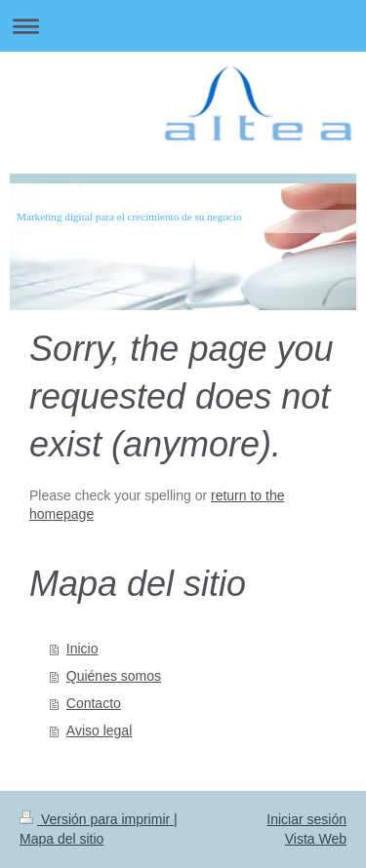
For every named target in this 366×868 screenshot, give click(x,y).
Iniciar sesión (306, 819)
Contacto (94, 703)
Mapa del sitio (61, 839)
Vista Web (316, 839)
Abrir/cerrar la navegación (183, 26)
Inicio (82, 649)
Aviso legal (99, 730)
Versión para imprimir (97, 819)
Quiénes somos (114, 676)
